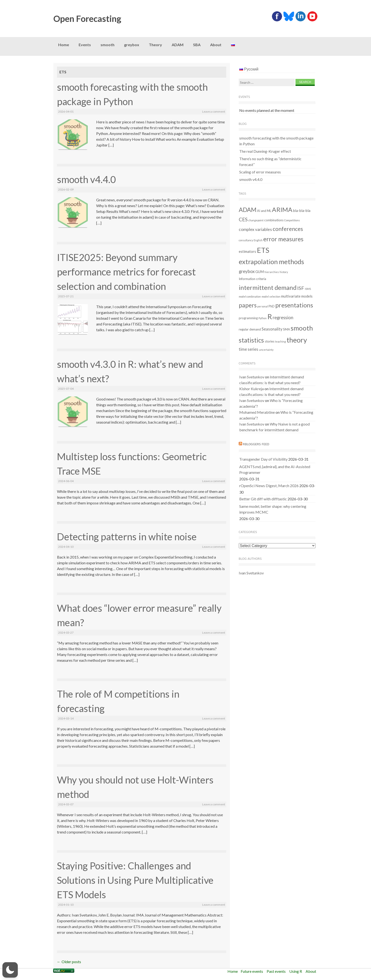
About (216, 45)
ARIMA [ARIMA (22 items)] (282, 210)
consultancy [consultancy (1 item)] (246, 240)
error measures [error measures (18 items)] (283, 239)
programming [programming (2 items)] (248, 318)
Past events (276, 971)
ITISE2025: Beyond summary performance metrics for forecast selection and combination (126, 272)
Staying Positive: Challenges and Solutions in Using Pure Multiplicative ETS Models (135, 880)
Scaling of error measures (260, 172)
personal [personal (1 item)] (263, 306)
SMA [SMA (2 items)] (286, 329)
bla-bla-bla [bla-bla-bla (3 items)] (302, 210)
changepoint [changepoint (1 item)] (256, 220)
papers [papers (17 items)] (248, 305)
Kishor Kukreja (252, 389)
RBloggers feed (256, 444)
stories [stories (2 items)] (270, 341)
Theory (155, 45)
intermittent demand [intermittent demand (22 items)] (268, 287)
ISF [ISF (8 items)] (301, 288)
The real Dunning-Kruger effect (265, 151)
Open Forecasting (87, 19)
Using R (296, 971)
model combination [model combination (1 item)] (250, 296)
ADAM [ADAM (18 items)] (248, 210)
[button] (10, 970)
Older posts (69, 962)
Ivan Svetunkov (252, 377)
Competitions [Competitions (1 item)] (292, 220)
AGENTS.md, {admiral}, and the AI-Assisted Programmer (275, 469)
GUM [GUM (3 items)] (260, 272)
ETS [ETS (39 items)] (263, 250)
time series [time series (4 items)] (248, 349)
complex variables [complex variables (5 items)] (255, 229)
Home (64, 45)
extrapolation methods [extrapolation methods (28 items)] (271, 262)
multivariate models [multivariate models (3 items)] (297, 296)
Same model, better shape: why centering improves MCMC (273, 509)
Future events (252, 971)
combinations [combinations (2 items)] (274, 220)
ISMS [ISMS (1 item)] (308, 289)
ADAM (178, 45)
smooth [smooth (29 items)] (302, 328)
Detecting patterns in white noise (127, 537)
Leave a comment (214, 111)
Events (85, 45)
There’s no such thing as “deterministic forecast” (270, 162)
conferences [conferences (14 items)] (288, 229)
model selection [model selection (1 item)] (271, 296)
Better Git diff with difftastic (263, 499)
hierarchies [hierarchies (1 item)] (272, 272)
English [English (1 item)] (258, 240)
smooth (107, 45)
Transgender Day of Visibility (263, 459)
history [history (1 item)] (284, 272)
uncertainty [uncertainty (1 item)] (266, 350)
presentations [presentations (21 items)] (294, 305)
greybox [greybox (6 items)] (247, 271)
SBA (197, 45)
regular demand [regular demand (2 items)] (250, 329)
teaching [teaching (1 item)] (280, 341)
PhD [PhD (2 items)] (272, 306)
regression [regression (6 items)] (283, 318)
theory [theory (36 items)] (297, 340)
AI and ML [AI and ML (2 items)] (264, 211)
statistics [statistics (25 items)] (251, 340)
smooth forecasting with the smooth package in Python (276, 141)
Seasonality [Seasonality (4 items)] (272, 329)
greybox (132, 45)
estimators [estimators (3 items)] (247, 251)
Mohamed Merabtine (257, 412)
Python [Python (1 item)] (263, 318)
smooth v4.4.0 (86, 179)
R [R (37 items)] (270, 316)
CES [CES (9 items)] (243, 219)
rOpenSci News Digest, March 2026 (269, 486)
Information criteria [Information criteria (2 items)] (252, 279)
